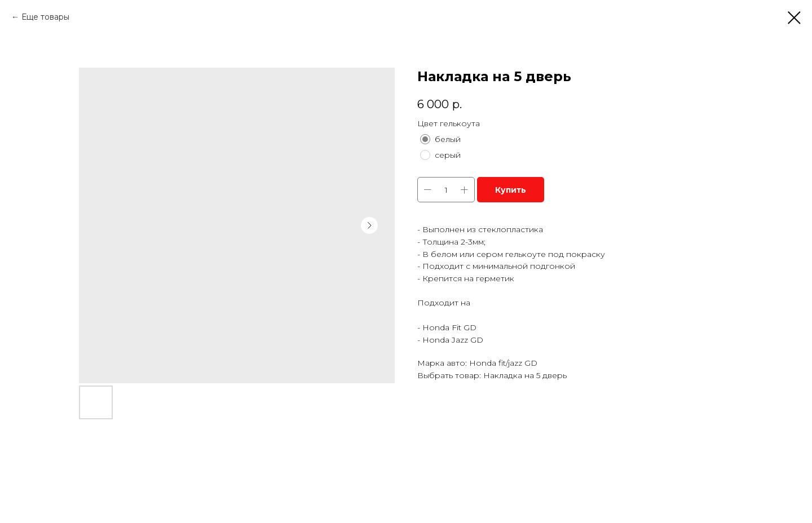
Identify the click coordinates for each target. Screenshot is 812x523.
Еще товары (45, 17)
